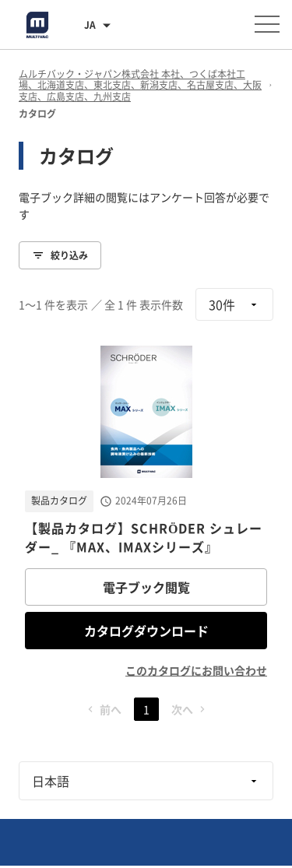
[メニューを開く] (267, 24)
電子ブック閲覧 (146, 587)
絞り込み (60, 255)
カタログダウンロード (146, 631)
